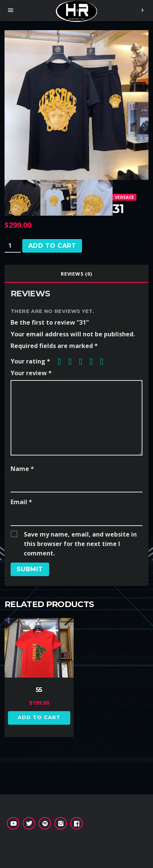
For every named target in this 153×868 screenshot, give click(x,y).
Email (21, 502)
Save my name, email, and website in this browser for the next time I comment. (80, 535)
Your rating (30, 361)
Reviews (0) (76, 274)
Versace (124, 197)
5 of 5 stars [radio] (105, 362)
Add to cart (52, 246)
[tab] (76, 274)
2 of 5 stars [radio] (73, 362)
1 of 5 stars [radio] (62, 362)
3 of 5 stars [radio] (83, 362)
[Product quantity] (13, 246)
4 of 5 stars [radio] (94, 362)
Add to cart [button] (39, 717)
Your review (31, 373)
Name (22, 469)
